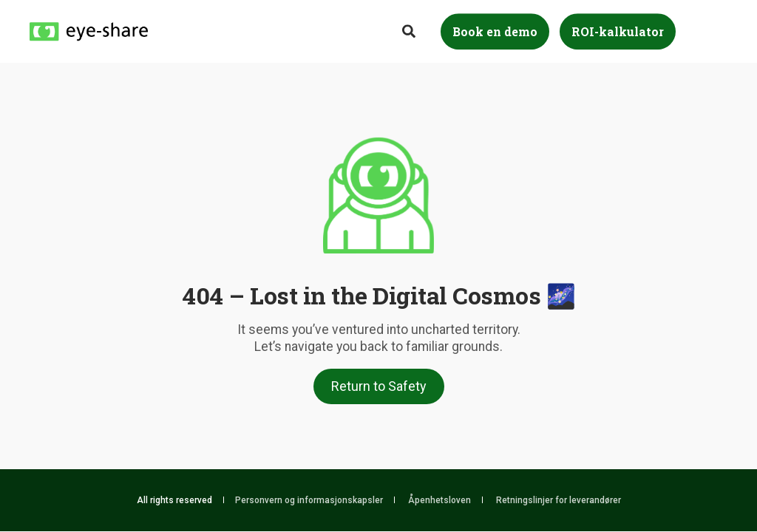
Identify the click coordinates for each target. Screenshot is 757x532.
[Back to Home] (89, 31)
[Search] (410, 30)
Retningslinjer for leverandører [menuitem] (559, 500)
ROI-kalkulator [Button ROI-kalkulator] (618, 31)
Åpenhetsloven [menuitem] (439, 500)
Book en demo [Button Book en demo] (495, 31)
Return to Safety (379, 386)
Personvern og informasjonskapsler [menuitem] (309, 500)
